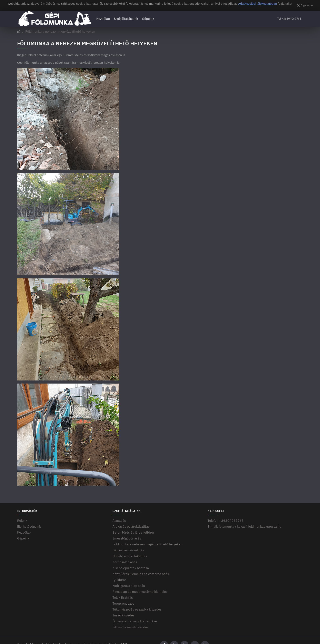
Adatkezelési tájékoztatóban (258, 4)
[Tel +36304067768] (289, 19)
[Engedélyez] (305, 5)
